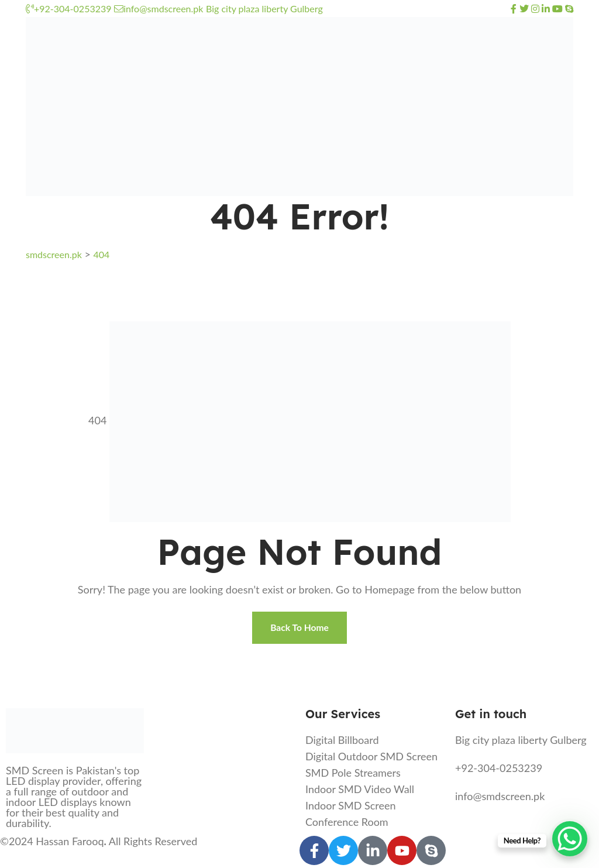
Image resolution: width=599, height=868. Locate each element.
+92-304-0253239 (69, 8)
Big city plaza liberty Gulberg (264, 8)
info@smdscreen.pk (159, 8)
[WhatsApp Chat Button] (570, 839)
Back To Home (299, 629)
